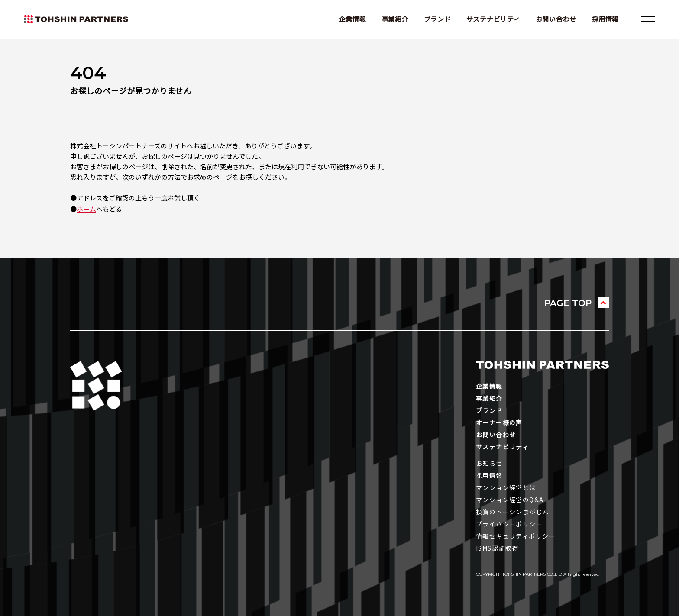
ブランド (438, 19)
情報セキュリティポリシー (516, 536)
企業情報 (353, 19)
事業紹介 (395, 19)
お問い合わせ (556, 19)
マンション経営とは (506, 487)
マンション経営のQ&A (510, 500)
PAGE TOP (568, 303)
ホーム (86, 209)
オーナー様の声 (499, 422)
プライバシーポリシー (509, 524)
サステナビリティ (493, 19)
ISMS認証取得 (497, 548)
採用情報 (605, 19)
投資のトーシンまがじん (512, 512)
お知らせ (489, 463)
